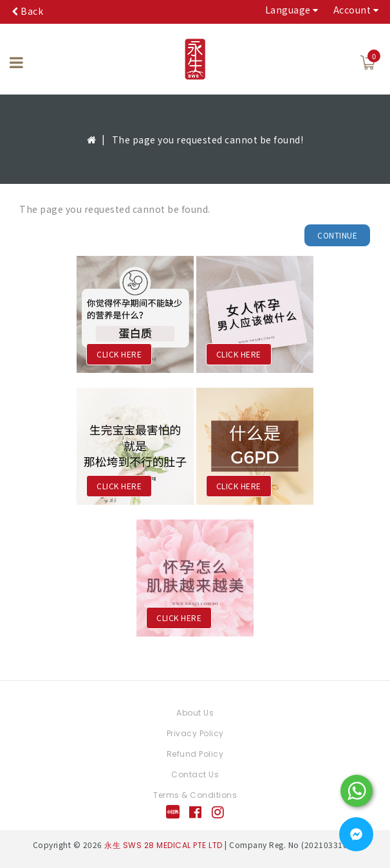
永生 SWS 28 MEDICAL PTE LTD (163, 845)
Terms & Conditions (195, 795)
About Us (195, 713)
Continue (337, 235)
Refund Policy (195, 754)
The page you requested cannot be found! (208, 140)
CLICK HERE (119, 354)
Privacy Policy (195, 733)
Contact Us (195, 774)
